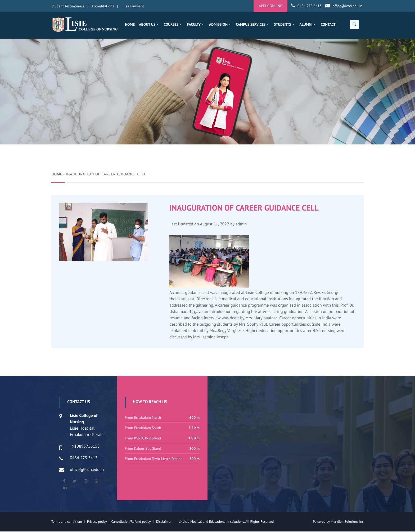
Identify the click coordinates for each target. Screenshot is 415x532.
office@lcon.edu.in (348, 6)
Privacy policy (98, 522)
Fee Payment (134, 6)
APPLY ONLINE (270, 6)
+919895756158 (85, 447)
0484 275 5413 (310, 6)
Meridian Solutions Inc (347, 522)
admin (241, 225)
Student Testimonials (68, 6)
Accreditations (103, 6)
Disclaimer (167, 522)
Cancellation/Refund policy (131, 522)
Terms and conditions (67, 522)
